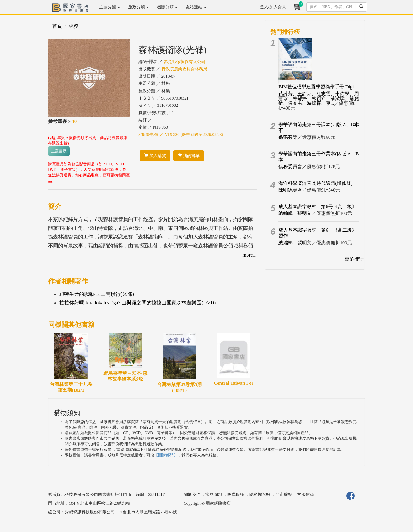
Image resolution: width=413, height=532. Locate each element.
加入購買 (155, 156)
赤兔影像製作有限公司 (185, 62)
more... (250, 255)
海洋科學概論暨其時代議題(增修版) (315, 183)
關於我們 (192, 494)
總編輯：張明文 (295, 213)
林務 (74, 26)
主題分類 (110, 7)
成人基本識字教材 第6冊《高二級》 (318, 207)
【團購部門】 (166, 455)
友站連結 (196, 7)
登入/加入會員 (273, 7)
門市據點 (284, 494)
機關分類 (167, 7)
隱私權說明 (260, 494)
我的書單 (189, 156)
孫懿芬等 (288, 137)
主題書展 (59, 151)
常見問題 (214, 494)
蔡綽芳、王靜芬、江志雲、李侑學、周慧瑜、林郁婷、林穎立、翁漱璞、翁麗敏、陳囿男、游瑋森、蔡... (319, 99)
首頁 (57, 26)
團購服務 (236, 494)
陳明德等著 (290, 190)
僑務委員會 (290, 167)
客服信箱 (305, 494)
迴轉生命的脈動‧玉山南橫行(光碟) (97, 294)
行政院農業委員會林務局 (184, 69)
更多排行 (354, 259)
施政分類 (138, 7)
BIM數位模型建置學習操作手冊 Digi (316, 87)
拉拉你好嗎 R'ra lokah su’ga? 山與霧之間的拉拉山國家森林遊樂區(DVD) (137, 303)
